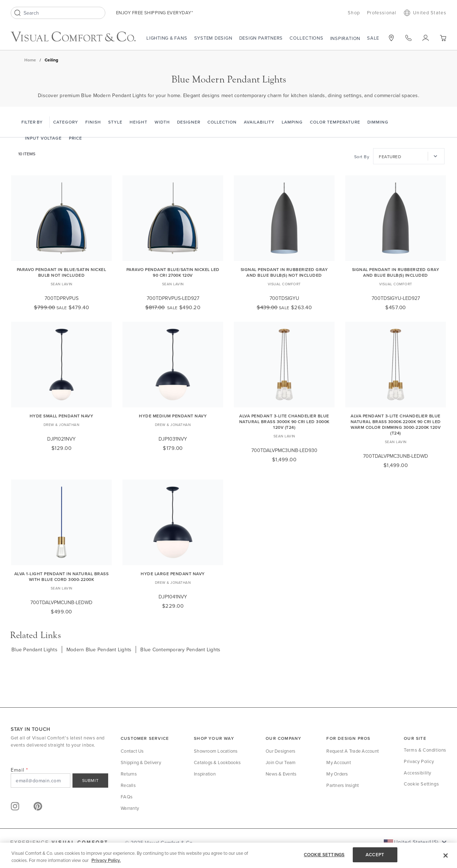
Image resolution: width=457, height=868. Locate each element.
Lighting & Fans (167, 38)
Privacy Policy (419, 761)
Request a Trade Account (353, 751)
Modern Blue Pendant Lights (99, 649)
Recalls (128, 785)
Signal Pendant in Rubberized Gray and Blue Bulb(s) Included (396, 272)
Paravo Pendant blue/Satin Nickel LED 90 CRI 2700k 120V (173, 272)
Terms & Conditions (425, 750)
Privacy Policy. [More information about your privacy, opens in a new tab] (106, 860)
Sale (373, 38)
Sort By (362, 157)
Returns (129, 774)
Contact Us (132, 751)
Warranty (130, 808)
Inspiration (345, 38)
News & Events (281, 774)
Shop (354, 12)
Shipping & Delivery (141, 762)
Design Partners (261, 38)
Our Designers (280, 751)
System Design (213, 38)
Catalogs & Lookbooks (217, 762)
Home (30, 60)
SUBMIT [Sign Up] (91, 780)
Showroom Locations (216, 751)
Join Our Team (281, 762)
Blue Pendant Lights (34, 649)
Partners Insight (343, 785)
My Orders (337, 774)
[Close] (446, 856)
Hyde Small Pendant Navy (62, 416)
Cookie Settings (421, 784)
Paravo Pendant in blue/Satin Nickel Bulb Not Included (62, 272)
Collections (306, 38)
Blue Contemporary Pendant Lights (180, 649)
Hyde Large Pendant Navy (173, 574)
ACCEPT (375, 855)
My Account (339, 762)
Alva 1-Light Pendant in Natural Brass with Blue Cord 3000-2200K (62, 576)
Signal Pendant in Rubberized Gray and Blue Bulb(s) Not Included (284, 272)
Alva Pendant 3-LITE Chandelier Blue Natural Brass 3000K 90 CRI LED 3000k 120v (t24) (284, 422)
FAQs (127, 797)
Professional (382, 12)
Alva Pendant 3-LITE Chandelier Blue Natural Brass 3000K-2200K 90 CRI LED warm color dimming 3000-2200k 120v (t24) (396, 424)
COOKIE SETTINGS (324, 855)
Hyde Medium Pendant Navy (173, 416)
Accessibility (418, 773)
